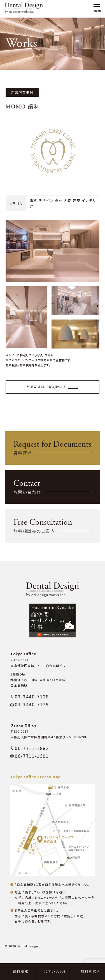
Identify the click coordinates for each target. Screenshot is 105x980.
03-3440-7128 (32, 705)
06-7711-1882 (32, 757)
